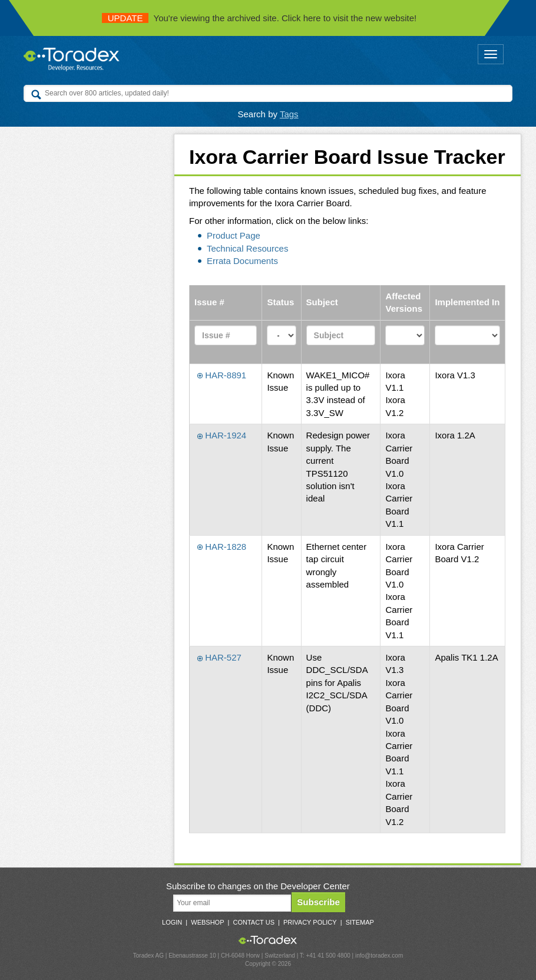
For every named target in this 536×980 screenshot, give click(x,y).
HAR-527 (219, 657)
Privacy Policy (310, 922)
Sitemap (360, 922)
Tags (289, 114)
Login (172, 922)
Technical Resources (247, 248)
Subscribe (318, 902)
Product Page (234, 235)
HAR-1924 (222, 435)
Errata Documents (242, 261)
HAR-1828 (222, 547)
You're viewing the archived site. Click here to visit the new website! (259, 18)
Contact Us (254, 922)
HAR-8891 (222, 375)
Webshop (207, 922)
